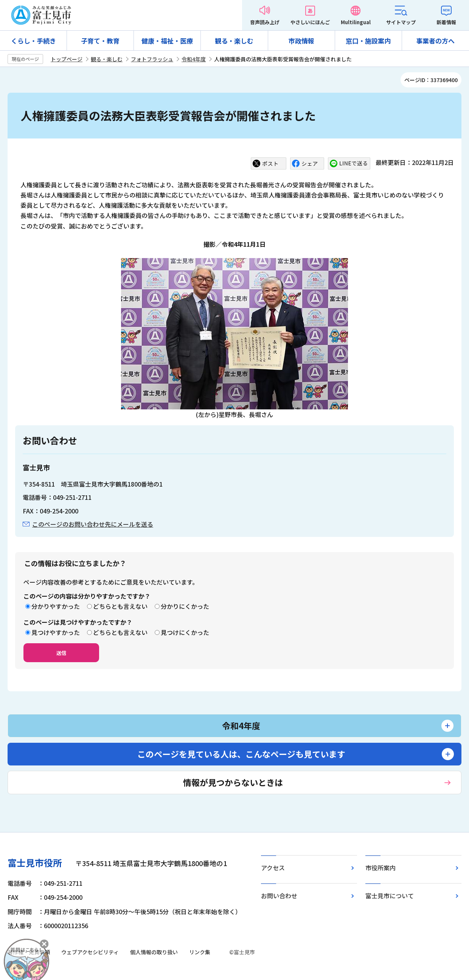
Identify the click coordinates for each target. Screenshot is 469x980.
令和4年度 (194, 59)
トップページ (67, 59)
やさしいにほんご (310, 22)
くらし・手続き (33, 41)
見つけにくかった (185, 632)
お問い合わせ (279, 896)
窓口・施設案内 (368, 41)
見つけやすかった (56, 632)
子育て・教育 (100, 41)
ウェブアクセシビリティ (90, 952)
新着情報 (446, 22)
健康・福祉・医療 (167, 41)
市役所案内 (380, 868)
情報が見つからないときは (233, 782)
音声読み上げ (265, 22)
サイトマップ (401, 22)
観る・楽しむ (234, 41)
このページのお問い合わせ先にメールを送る (93, 524)
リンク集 (200, 952)
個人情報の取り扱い (154, 952)
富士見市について (390, 896)
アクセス (273, 868)
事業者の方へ (435, 41)
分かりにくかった (185, 606)
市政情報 (301, 41)
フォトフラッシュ (152, 59)
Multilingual (356, 22)
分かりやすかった (56, 606)
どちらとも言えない (120, 606)
